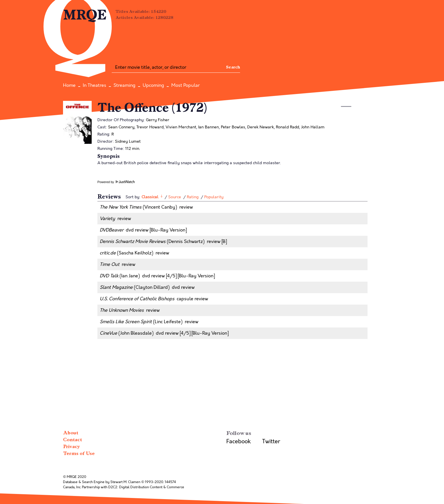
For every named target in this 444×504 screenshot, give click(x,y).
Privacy (71, 447)
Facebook (238, 441)
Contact (72, 440)
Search (233, 67)
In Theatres (95, 85)
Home (69, 85)
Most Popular (185, 85)
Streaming (124, 85)
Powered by (116, 182)
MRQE (85, 15)
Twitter (271, 441)
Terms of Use (79, 453)
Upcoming (153, 85)
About (71, 433)
